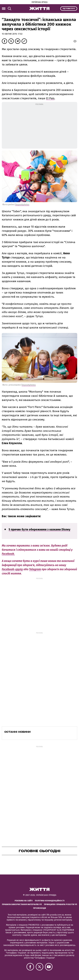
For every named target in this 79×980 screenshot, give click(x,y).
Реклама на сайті (24, 901)
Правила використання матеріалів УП (22, 904)
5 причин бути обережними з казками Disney (39, 529)
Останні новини (17, 732)
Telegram (35, 569)
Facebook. (8, 554)
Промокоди (40, 908)
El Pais (50, 98)
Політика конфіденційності (50, 901)
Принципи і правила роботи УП (61, 904)
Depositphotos (22, 205)
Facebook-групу (12, 569)
